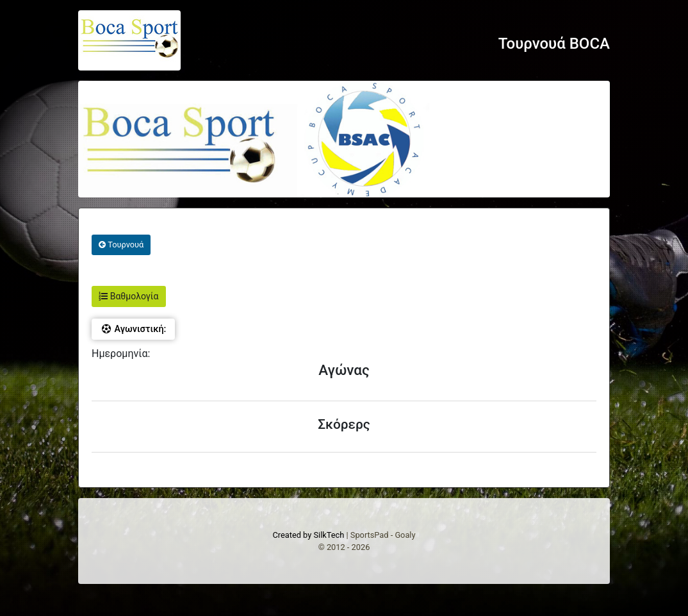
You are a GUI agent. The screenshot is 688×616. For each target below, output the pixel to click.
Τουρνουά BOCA (554, 44)
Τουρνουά (121, 245)
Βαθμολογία (128, 296)
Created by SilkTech (308, 535)
